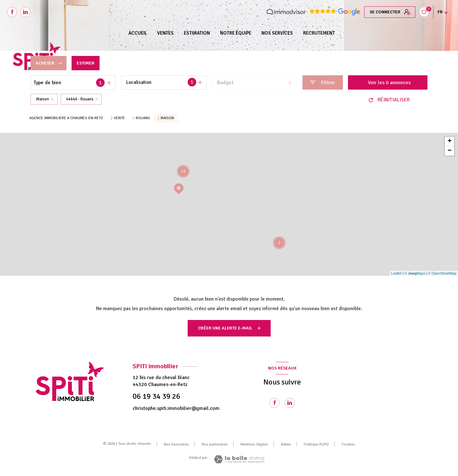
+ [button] (450, 141)
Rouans (143, 118)
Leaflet (396, 273)
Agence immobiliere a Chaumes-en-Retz (66, 118)
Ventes (165, 33)
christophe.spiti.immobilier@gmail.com (176, 408)
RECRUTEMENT (319, 33)
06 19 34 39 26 (156, 396)
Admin (286, 444)
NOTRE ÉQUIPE (236, 33)
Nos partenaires (215, 444)
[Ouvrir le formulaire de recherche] (323, 82)
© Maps (415, 273)
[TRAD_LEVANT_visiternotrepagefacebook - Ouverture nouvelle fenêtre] (12, 12)
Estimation (197, 33)
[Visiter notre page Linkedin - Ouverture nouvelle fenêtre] (25, 12)
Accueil (138, 33)
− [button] (450, 151)
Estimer (89, 63)
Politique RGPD (316, 444)
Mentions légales (254, 444)
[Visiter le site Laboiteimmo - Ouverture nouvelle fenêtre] (239, 459)
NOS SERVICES (277, 33)
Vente (119, 118)
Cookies (348, 445)
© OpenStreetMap (442, 273)
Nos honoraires (176, 444)
